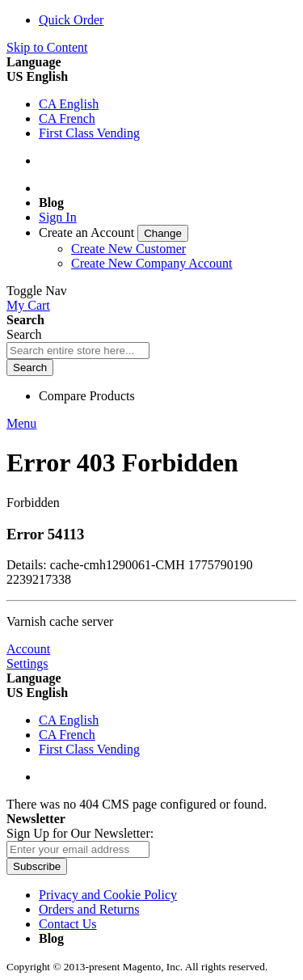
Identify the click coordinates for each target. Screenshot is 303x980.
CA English (69, 104)
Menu (21, 423)
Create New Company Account (152, 263)
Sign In (58, 217)
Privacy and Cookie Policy (108, 895)
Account (28, 649)
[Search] (30, 367)
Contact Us (68, 924)
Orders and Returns (89, 909)
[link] (114, 232)
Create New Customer (128, 249)
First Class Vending (89, 133)
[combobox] (78, 351)
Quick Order (71, 20)
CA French (67, 118)
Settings (27, 663)
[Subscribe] (37, 866)
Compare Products (87, 396)
